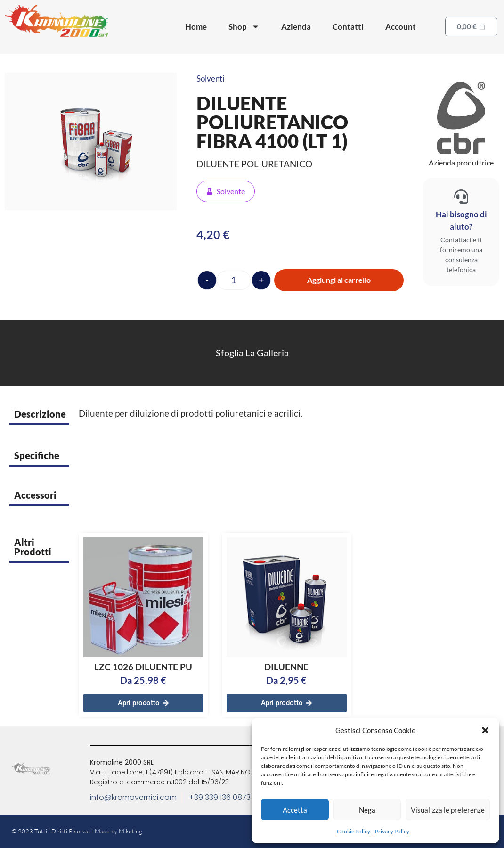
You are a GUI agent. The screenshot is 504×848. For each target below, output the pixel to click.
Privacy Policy (392, 831)
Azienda (296, 27)
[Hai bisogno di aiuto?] (461, 197)
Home (196, 27)
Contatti (348, 27)
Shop (244, 27)
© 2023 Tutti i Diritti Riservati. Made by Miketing (77, 831)
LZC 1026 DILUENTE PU (143, 667)
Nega (367, 810)
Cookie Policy (354, 831)
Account (401, 27)
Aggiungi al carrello (339, 280)
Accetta (295, 810)
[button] (485, 730)
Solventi (210, 78)
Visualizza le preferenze (448, 810)
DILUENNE (286, 667)
